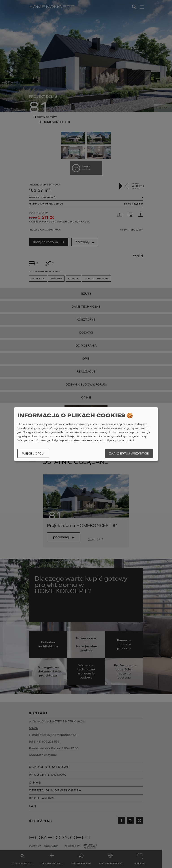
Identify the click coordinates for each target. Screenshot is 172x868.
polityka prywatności (118, 440)
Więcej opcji (33, 453)
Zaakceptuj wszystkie (129, 453)
